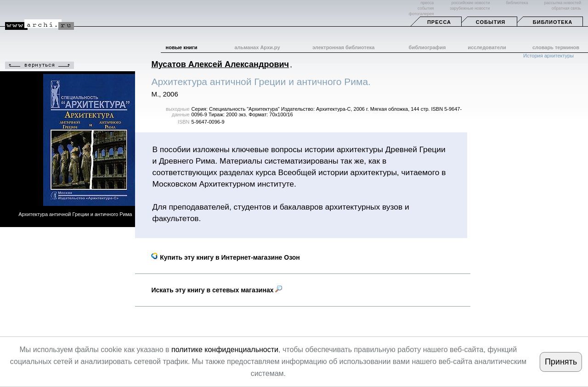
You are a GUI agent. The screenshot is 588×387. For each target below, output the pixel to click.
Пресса (439, 22)
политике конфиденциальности (225, 350)
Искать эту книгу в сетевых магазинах (217, 290)
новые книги (182, 47)
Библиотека (553, 22)
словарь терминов (556, 47)
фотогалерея (421, 14)
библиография (427, 47)
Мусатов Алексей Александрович (220, 64)
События (491, 22)
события (426, 8)
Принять (561, 362)
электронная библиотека (343, 47)
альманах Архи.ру (257, 47)
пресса (427, 3)
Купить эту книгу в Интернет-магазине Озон (225, 257)
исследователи (487, 47)
